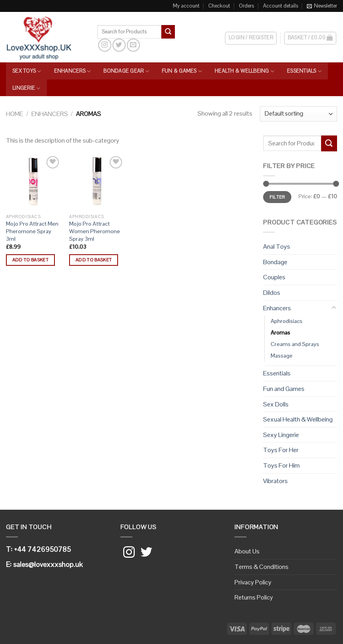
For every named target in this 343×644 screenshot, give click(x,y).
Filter (277, 197)
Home (15, 114)
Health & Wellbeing (244, 71)
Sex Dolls (276, 404)
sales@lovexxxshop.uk (48, 564)
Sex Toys (27, 71)
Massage (282, 356)
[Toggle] (334, 308)
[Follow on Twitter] (119, 45)
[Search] (182, 31)
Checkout (219, 6)
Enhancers (73, 71)
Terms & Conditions (262, 567)
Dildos (272, 293)
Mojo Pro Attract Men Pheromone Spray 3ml (32, 231)
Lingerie (26, 88)
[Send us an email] (133, 45)
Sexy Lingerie (281, 435)
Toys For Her (281, 450)
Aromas (280, 333)
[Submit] (168, 32)
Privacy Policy (253, 582)
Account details (281, 6)
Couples (274, 277)
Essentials (304, 71)
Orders (246, 6)
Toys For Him (281, 465)
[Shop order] (298, 114)
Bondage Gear (126, 71)
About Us (247, 551)
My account (186, 6)
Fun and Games (284, 389)
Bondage (275, 262)
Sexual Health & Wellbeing (298, 419)
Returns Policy (254, 597)
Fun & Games (182, 71)
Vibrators (275, 481)
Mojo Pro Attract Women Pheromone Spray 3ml (95, 231)
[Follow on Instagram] (105, 45)
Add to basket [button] (31, 260)
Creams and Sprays (295, 344)
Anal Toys (277, 247)
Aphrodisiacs (287, 321)
